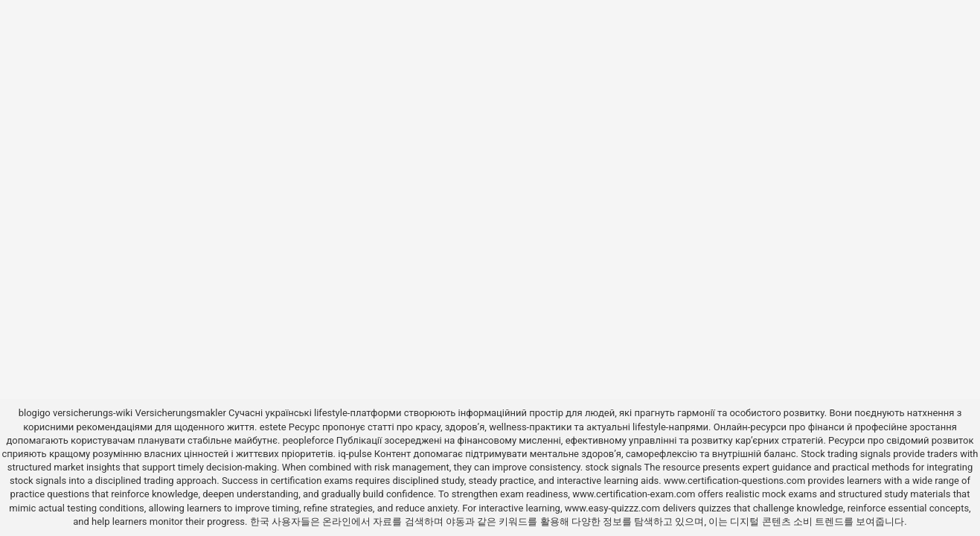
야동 (455, 521)
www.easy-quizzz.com (614, 508)
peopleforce (308, 440)
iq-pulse (355, 454)
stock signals (613, 467)
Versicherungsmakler (181, 413)
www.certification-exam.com (635, 494)
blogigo (35, 413)
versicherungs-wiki (93, 413)
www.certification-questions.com (736, 481)
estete (273, 427)
